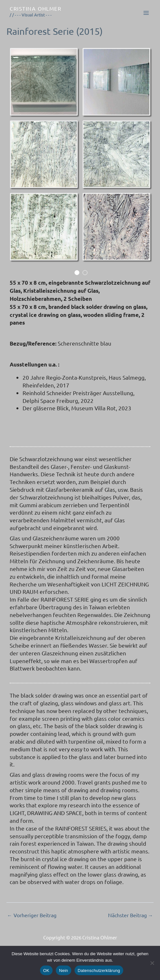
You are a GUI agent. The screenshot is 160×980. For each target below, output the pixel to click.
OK (46, 970)
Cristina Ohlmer (35, 8)
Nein (64, 970)
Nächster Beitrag (131, 915)
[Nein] (152, 963)
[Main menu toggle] (146, 13)
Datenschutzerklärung (99, 970)
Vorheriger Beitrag (32, 915)
